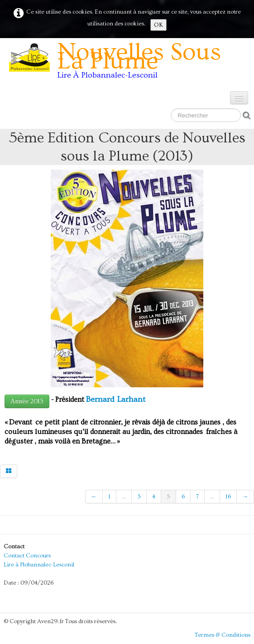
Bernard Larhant (116, 399)
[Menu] (239, 98)
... (124, 497)
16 (228, 497)
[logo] (130, 63)
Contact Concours (27, 556)
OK (158, 25)
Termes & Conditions (223, 635)
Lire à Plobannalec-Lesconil (39, 565)
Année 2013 (27, 401)
